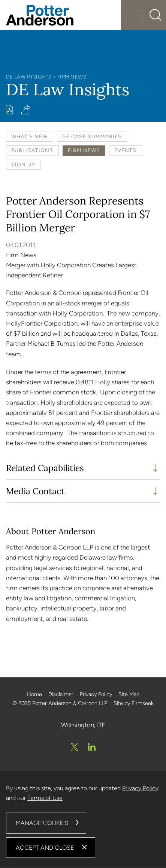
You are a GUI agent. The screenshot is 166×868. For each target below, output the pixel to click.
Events (125, 150)
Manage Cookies (42, 823)
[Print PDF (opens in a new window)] (10, 110)
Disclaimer (61, 694)
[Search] (156, 15)
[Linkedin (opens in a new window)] (92, 747)
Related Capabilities (45, 468)
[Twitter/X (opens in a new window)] (75, 747)
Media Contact (35, 491)
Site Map (129, 694)
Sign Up (23, 164)
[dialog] (83, 820)
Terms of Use (45, 798)
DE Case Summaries (92, 136)
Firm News (72, 77)
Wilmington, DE (83, 725)
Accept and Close (45, 847)
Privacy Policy (96, 694)
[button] (26, 110)
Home (34, 694)
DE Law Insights (29, 77)
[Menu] (135, 16)
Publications (32, 150)
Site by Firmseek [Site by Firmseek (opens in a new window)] (134, 703)
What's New (29, 136)
